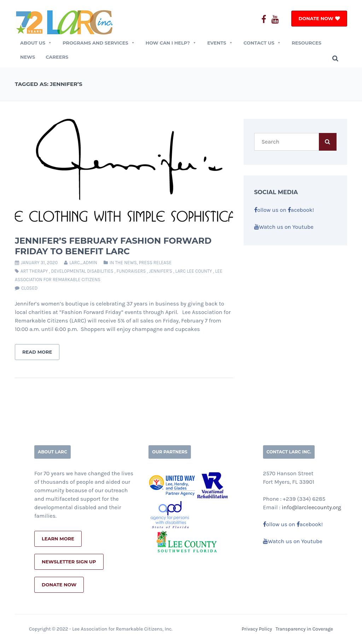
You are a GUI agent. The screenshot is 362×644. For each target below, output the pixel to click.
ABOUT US (36, 43)
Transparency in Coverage (304, 629)
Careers (57, 57)
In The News (123, 263)
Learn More (58, 539)
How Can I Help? (171, 43)
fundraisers (131, 271)
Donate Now (59, 585)
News (28, 57)
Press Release (155, 263)
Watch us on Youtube (284, 227)
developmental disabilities (82, 271)
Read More (37, 352)
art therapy (34, 271)
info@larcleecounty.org (311, 507)
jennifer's (160, 271)
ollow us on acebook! (284, 210)
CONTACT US (262, 43)
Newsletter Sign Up (69, 562)
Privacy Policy (257, 629)
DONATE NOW (316, 18)
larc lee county (194, 271)
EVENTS (220, 43)
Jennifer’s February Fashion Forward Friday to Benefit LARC (113, 246)
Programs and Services (99, 43)
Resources (306, 43)
